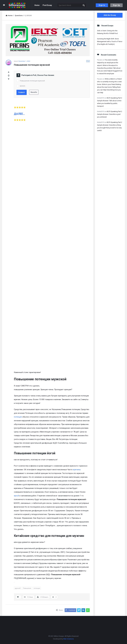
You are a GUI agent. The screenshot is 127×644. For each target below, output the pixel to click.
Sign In (102, 5)
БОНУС (23, 86)
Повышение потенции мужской (32, 81)
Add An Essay (110, 15)
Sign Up (117, 5)
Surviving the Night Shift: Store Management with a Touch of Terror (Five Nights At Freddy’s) (110, 41)
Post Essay (47, 5)
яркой (16, 496)
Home (37, 5)
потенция (18, 417)
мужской (18, 588)
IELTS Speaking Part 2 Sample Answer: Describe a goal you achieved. (110, 114)
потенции (37, 588)
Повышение (27, 588)
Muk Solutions (69, 639)
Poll (88, 61)
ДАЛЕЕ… (19, 114)
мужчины (77, 470)
